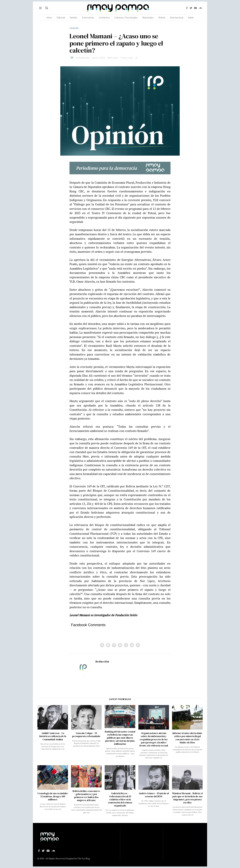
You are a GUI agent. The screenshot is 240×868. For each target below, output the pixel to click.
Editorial (61, 18)
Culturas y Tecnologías (126, 18)
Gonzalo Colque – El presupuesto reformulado (86, 735)
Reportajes (148, 18)
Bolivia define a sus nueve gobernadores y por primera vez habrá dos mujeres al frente (86, 796)
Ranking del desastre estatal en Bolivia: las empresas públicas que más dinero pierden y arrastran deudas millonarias (120, 738)
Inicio (49, 18)
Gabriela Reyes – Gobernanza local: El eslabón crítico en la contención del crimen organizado (120, 799)
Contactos (104, 18)
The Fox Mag (84, 858)
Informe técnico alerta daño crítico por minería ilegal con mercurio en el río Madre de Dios (187, 738)
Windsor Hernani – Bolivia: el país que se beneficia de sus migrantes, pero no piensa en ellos (187, 798)
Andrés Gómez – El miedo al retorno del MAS (154, 795)
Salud (191, 18)
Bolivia (162, 18)
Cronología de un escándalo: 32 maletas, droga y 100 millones (53, 796)
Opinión (73, 18)
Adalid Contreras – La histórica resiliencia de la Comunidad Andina (53, 736)
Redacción (84, 58)
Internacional (177, 18)
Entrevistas (88, 18)
